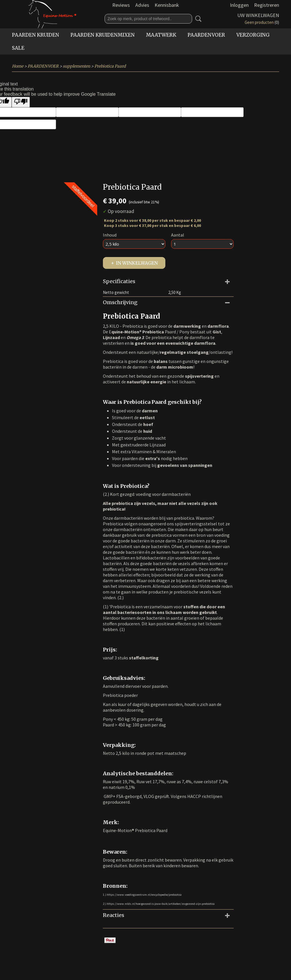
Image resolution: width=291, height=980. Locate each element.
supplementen (76, 66)
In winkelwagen (137, 263)
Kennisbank (167, 5)
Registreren (267, 5)
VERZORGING (253, 35)
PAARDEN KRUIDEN (36, 35)
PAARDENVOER (206, 35)
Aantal (178, 235)
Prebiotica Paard (110, 66)
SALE (18, 48)
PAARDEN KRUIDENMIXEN (103, 35)
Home (18, 66)
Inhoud (110, 235)
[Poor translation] (21, 102)
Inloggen (239, 5)
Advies (142, 5)
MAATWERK (161, 35)
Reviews (121, 5)
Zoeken (197, 19)
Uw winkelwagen (258, 15)
